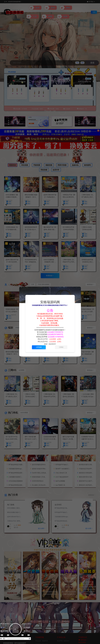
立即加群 (39, 347)
